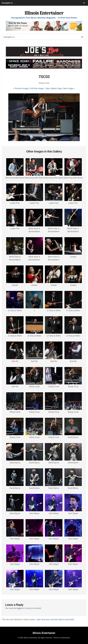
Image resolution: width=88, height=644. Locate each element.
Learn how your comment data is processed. (55, 620)
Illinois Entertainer (44, 13)
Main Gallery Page (54, 88)
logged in (20, 608)
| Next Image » (68, 88)
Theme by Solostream (61, 638)
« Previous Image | (22, 88)
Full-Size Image (37, 88)
